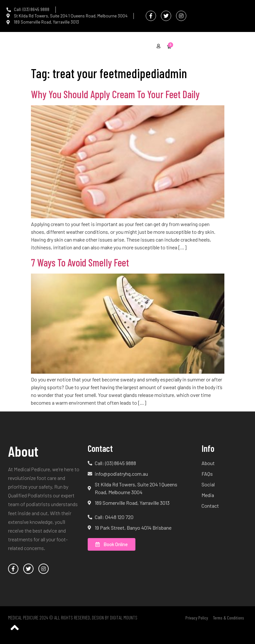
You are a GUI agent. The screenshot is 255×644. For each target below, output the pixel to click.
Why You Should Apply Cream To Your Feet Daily (115, 94)
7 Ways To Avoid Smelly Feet (80, 262)
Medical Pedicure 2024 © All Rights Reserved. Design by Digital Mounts (73, 618)
